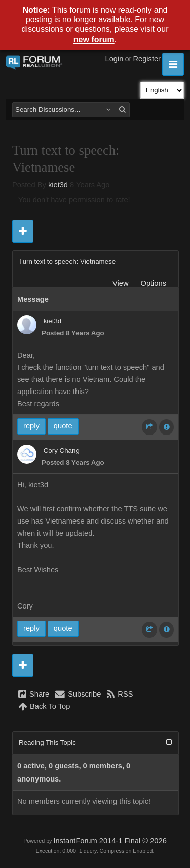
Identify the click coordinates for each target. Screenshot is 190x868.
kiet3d (58, 185)
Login (115, 59)
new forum (94, 40)
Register (147, 59)
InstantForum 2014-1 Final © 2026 (110, 841)
